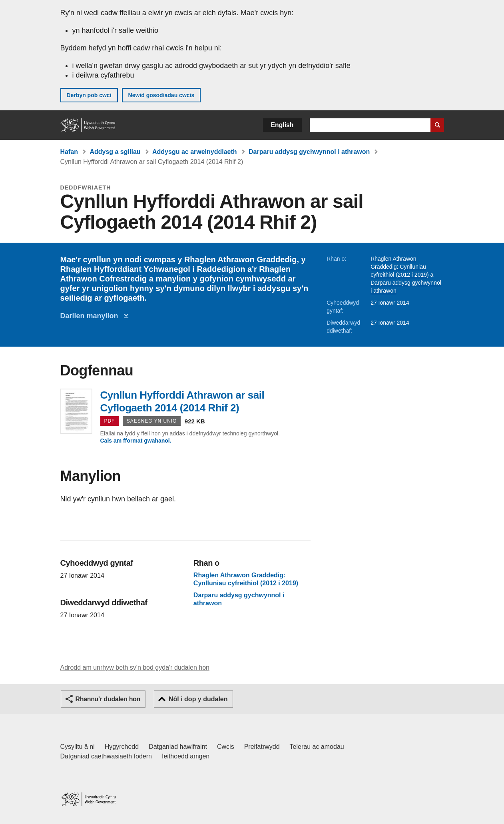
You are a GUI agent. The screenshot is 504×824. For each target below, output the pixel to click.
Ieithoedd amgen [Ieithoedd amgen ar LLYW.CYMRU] (186, 756)
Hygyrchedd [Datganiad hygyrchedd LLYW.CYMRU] (122, 747)
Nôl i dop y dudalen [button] (198, 699)
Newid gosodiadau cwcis (161, 95)
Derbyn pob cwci (89, 95)
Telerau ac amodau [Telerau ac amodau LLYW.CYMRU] (317, 747)
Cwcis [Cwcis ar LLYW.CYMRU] (226, 747)
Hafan (69, 152)
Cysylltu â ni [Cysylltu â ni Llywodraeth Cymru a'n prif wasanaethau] (78, 747)
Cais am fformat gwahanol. (136, 441)
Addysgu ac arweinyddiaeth (195, 152)
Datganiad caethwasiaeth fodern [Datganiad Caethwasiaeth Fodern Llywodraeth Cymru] (106, 756)
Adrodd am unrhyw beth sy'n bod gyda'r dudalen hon (135, 667)
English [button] (282, 125)
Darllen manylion (91, 316)
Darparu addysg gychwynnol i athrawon (309, 152)
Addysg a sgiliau (115, 152)
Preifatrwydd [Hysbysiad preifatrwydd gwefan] (262, 747)
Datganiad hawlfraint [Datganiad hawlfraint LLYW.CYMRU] (178, 747)
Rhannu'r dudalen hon (108, 699)
